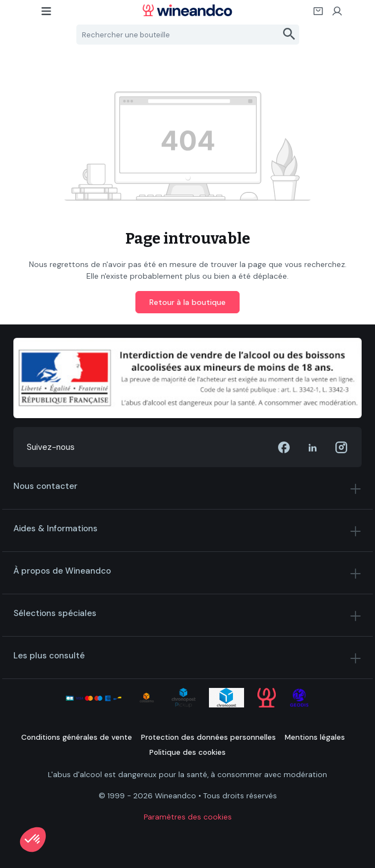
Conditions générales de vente (77, 737)
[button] (33, 840)
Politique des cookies (187, 752)
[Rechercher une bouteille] (178, 35)
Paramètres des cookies (188, 817)
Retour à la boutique (187, 302)
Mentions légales (315, 737)
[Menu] (47, 14)
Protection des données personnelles (208, 737)
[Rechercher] (289, 35)
